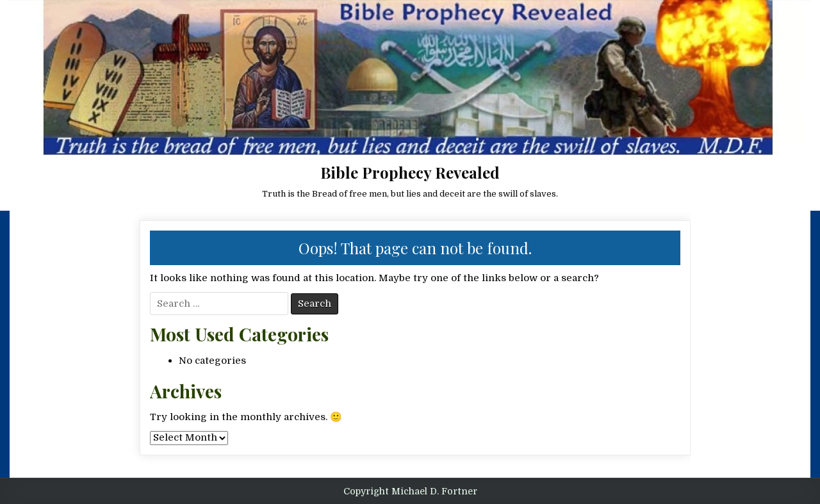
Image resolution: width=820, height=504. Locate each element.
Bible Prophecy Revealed (410, 172)
